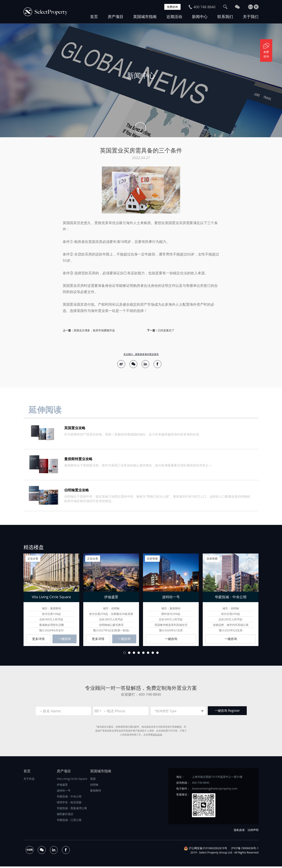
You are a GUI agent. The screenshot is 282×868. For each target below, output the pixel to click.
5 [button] (143, 654)
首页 (94, 17)
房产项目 (116, 17)
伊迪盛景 (62, 786)
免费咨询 (172, 7)
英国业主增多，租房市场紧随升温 (94, 330)
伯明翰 (94, 786)
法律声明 (253, 831)
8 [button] (157, 654)
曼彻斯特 (96, 792)
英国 (93, 780)
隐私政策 (157, 736)
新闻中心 (200, 17)
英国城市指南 (145, 17)
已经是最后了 (166, 330)
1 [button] (125, 654)
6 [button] (148, 654)
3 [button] (134, 654)
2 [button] (129, 654)
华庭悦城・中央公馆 (69, 798)
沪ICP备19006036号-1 (245, 850)
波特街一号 (64, 792)
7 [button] (153, 654)
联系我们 (225, 17)
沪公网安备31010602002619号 (208, 850)
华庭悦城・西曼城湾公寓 (72, 809)
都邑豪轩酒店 (65, 815)
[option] (141, 80)
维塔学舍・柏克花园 (69, 804)
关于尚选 (29, 780)
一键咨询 (64, 640)
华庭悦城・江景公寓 (69, 821)
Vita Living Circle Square (72, 780)
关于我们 (251, 17)
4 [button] (139, 654)
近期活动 (174, 17)
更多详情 (38, 640)
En (251, 7)
